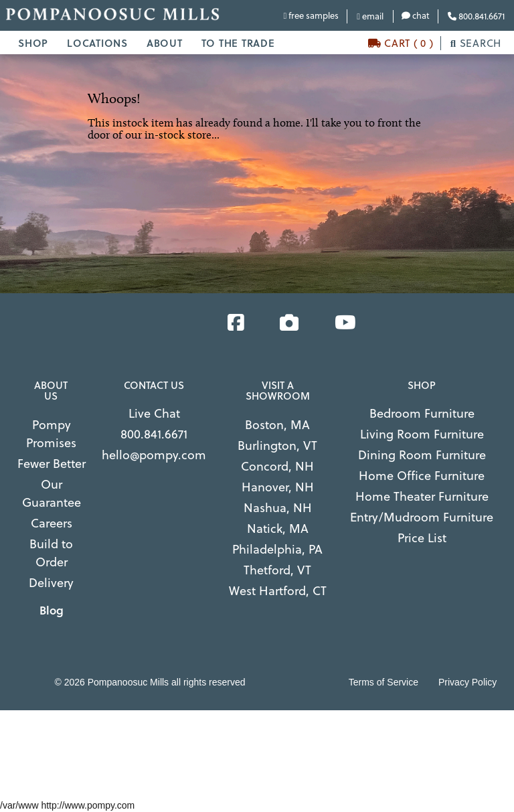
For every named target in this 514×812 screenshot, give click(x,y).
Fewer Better (52, 463)
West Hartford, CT (278, 590)
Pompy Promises (51, 433)
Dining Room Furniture (422, 454)
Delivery (51, 582)
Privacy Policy (467, 682)
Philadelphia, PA (277, 549)
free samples (312, 15)
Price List (422, 537)
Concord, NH (277, 466)
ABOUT (165, 43)
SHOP (33, 43)
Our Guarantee (52, 493)
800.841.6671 (476, 16)
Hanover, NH (278, 486)
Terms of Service (383, 682)
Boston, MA (277, 424)
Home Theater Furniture (422, 496)
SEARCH (476, 43)
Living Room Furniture (422, 433)
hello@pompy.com (154, 454)
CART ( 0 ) (401, 43)
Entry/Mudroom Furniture (422, 516)
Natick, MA (278, 528)
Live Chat (154, 413)
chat (416, 15)
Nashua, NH (278, 507)
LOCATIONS (97, 43)
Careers (52, 522)
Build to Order (51, 552)
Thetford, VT (277, 569)
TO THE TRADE (238, 43)
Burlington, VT (277, 445)
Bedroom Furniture (422, 413)
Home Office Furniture (422, 475)
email (370, 16)
